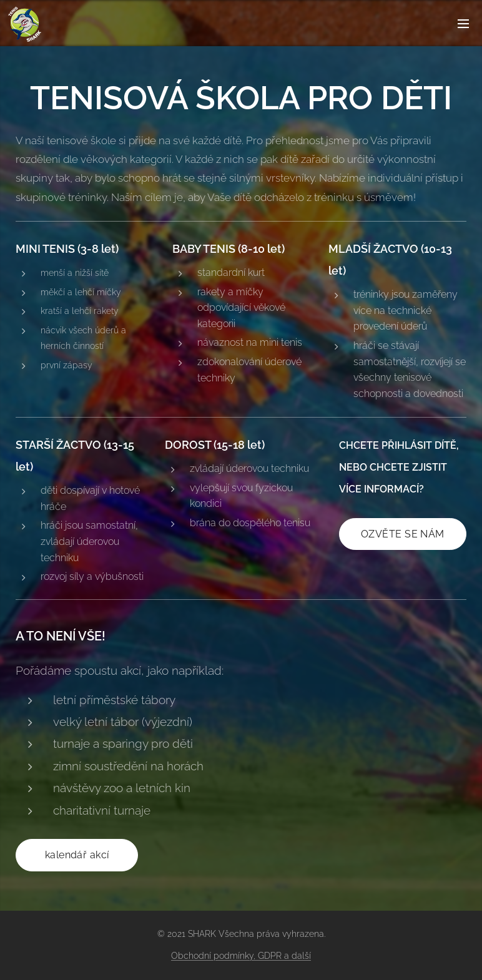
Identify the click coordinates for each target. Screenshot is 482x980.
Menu (463, 24)
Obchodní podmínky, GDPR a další (241, 956)
